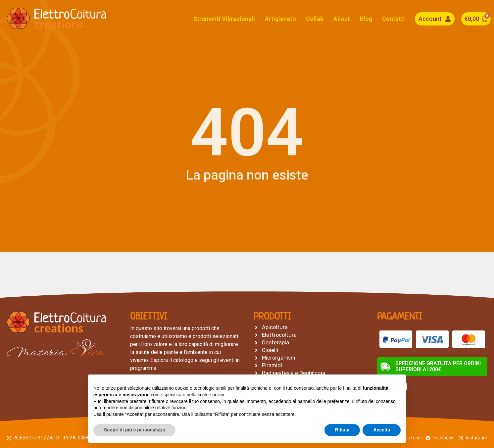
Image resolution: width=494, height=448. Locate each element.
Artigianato (280, 19)
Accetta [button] (382, 430)
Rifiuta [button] (342, 430)
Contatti (394, 19)
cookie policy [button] (211, 395)
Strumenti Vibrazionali (224, 19)
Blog (366, 19)
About (342, 19)
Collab (315, 19)
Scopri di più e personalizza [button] (134, 430)
